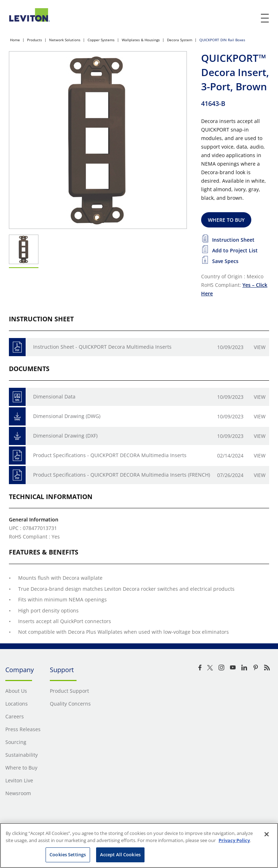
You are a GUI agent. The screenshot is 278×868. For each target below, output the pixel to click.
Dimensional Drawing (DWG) (67, 416)
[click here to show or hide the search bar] (250, 18)
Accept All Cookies (120, 854)
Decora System (180, 40)
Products (35, 40)
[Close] (267, 834)
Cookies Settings (68, 854)
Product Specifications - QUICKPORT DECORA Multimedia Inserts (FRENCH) (122, 475)
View (260, 347)
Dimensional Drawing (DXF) (65, 436)
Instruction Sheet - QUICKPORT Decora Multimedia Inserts (102, 347)
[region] (139, 845)
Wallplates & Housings (141, 40)
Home (15, 40)
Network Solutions (65, 40)
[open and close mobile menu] (265, 18)
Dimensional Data (54, 397)
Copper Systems (101, 40)
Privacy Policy (234, 840)
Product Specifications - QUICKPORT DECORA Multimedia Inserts (110, 455)
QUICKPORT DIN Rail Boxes (222, 40)
